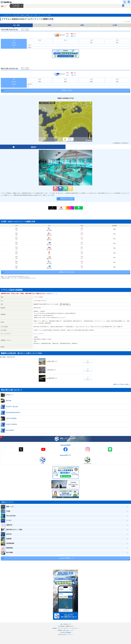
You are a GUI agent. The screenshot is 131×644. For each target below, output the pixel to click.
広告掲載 (60, 630)
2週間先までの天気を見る (67, 272)
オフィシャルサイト (39, 334)
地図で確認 (66, 304)
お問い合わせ (66, 630)
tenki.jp (6, 2)
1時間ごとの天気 (67, 90)
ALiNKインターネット (68, 635)
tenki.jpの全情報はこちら (67, 558)
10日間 (115, 25)
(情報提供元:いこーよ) (52, 294)
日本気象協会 (68, 632)
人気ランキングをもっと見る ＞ (121, 384)
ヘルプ (72, 630)
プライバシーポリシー (63, 628)
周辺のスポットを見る (67, 199)
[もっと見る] (51, 195)
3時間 (49, 25)
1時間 (82, 25)
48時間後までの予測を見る (121, 143)
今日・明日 (16, 25)
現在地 (123, 7)
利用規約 (55, 628)
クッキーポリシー (74, 628)
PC (70, 624)
